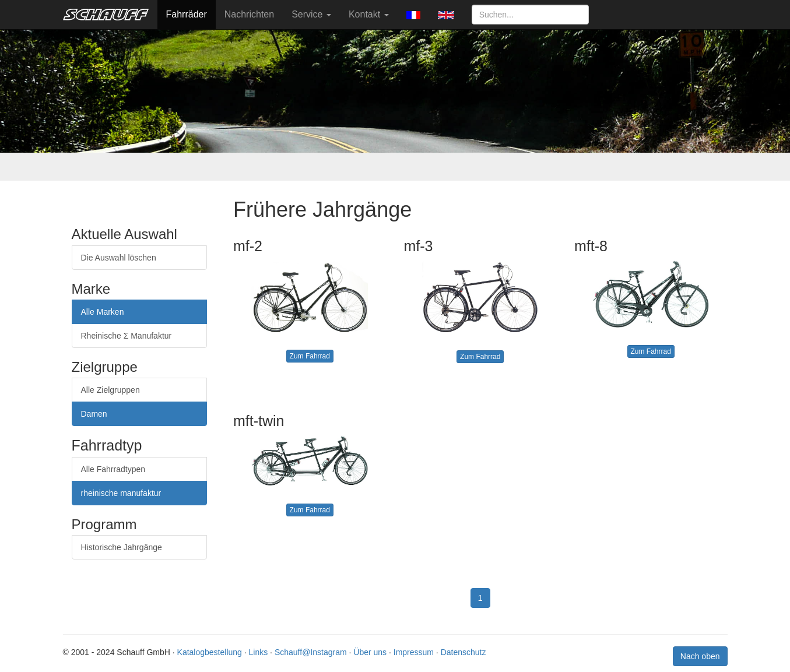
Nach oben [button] (700, 656)
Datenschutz (464, 652)
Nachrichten (249, 14)
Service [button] (311, 14)
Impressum (414, 652)
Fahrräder (187, 14)
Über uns (370, 652)
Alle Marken (103, 312)
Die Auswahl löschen (119, 258)
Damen (94, 414)
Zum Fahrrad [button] (310, 356)
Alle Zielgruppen (110, 390)
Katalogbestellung (210, 652)
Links (259, 652)
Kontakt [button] (369, 14)
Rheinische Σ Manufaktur (127, 336)
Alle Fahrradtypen (113, 469)
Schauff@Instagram (311, 652)
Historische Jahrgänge (122, 547)
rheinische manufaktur (121, 493)
